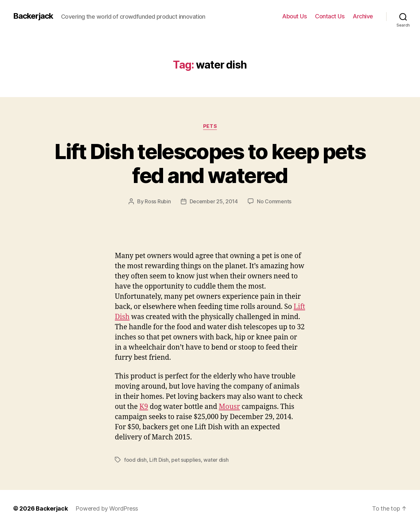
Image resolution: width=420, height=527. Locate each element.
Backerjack (33, 16)
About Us (294, 16)
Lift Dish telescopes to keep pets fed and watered (210, 163)
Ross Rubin (158, 201)
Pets (210, 126)
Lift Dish (159, 460)
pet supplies (186, 460)
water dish (216, 460)
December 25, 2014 (214, 201)
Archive (363, 16)
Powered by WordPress (107, 508)
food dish (135, 460)
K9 (144, 407)
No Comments (274, 201)
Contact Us (330, 16)
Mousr (230, 407)
